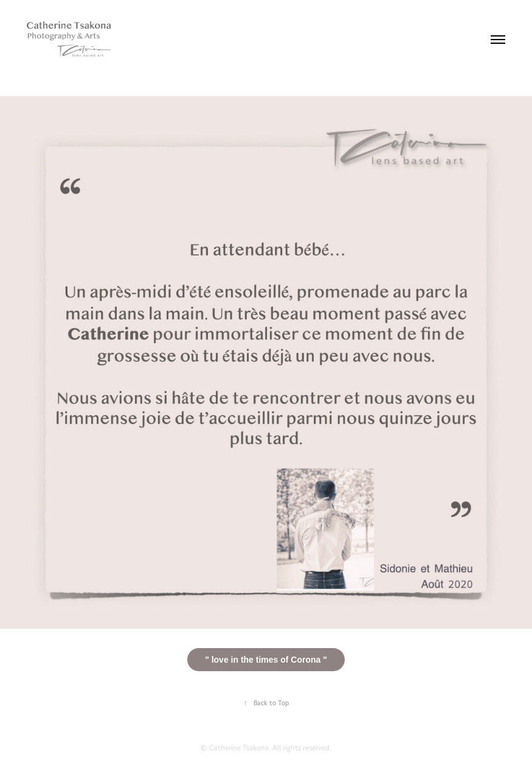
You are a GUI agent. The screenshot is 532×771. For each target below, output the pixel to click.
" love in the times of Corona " (266, 660)
